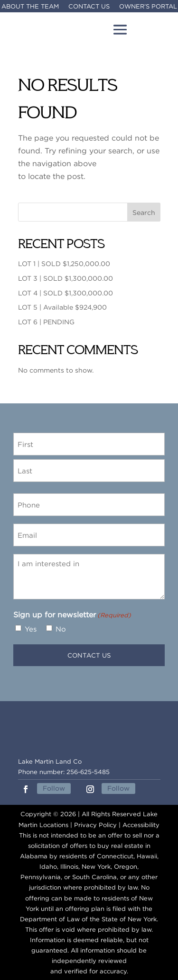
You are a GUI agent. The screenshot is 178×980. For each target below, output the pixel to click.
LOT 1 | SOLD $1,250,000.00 (64, 263)
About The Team (30, 6)
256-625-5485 (88, 772)
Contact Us (89, 6)
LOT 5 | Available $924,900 (62, 307)
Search (144, 212)
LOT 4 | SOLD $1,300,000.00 (66, 293)
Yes (31, 629)
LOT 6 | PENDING (46, 322)
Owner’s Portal (148, 6)
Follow (54, 788)
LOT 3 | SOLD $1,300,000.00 (66, 278)
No (61, 629)
